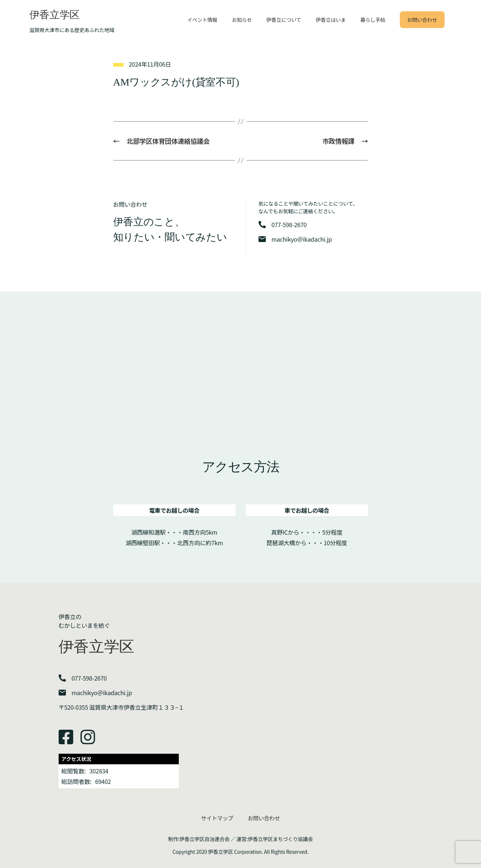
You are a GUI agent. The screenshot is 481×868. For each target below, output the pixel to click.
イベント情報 (202, 20)
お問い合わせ (422, 20)
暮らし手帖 (373, 20)
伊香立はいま (331, 20)
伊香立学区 (55, 15)
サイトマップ (217, 818)
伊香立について (284, 20)
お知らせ (242, 20)
